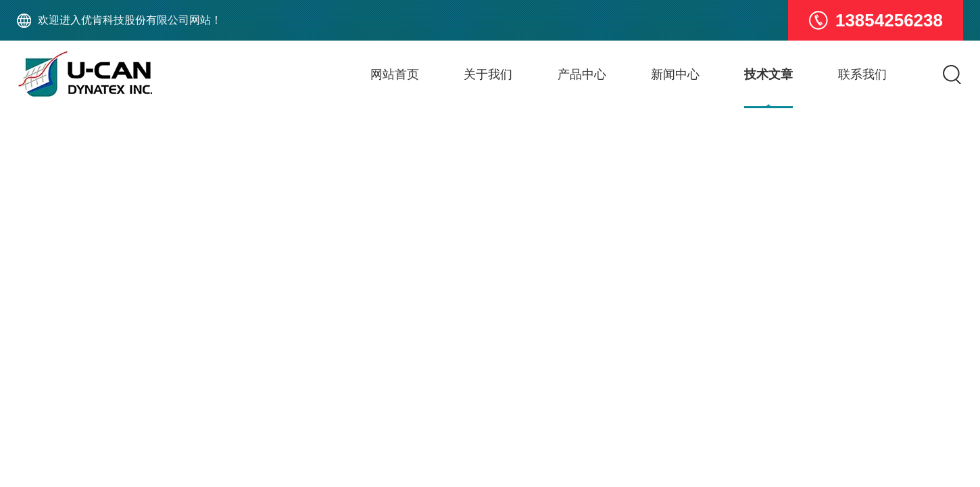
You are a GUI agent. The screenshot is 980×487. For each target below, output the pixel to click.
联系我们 (862, 74)
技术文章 (768, 74)
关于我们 (488, 74)
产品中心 (582, 74)
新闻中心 (675, 74)
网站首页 (395, 74)
